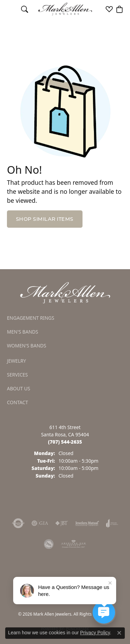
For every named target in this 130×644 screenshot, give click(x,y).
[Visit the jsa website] (49, 544)
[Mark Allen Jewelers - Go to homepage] (65, 292)
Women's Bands (27, 346)
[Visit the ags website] (73, 544)
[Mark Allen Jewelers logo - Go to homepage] (65, 9)
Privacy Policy (95, 633)
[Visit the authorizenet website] (18, 523)
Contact (18, 402)
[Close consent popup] (119, 633)
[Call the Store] (65, 442)
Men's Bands (23, 332)
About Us (19, 388)
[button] (25, 9)
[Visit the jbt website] (62, 523)
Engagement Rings (31, 318)
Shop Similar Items (45, 219)
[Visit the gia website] (40, 523)
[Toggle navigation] (11, 9)
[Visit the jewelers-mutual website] (87, 523)
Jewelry (16, 361)
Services (17, 375)
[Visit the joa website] (112, 523)
